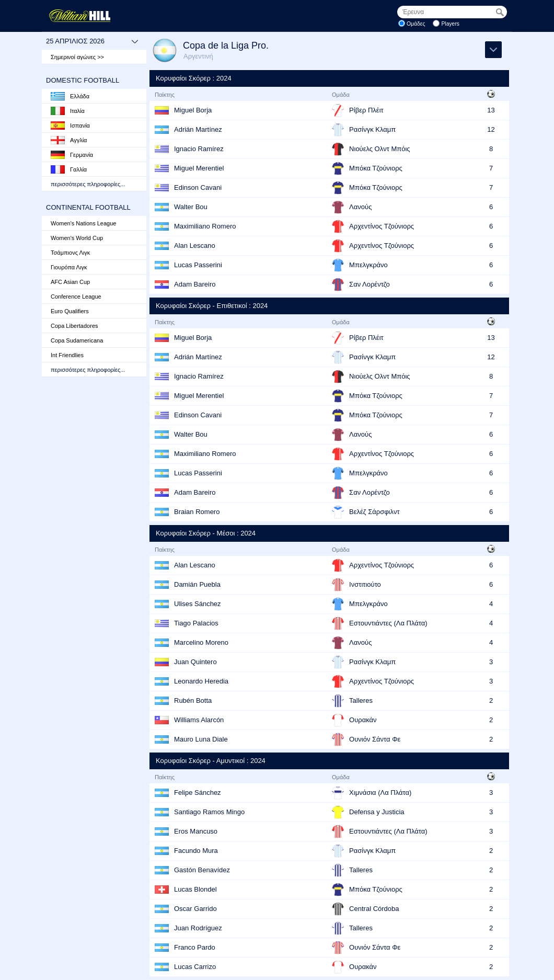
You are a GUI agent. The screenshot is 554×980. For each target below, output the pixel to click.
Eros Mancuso (196, 831)
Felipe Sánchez (198, 793)
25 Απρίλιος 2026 (92, 41)
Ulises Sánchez (198, 604)
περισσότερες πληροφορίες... (88, 184)
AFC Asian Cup (70, 282)
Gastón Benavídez (202, 870)
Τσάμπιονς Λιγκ (70, 253)
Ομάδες (416, 24)
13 (491, 110)
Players (450, 24)
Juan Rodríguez (198, 928)
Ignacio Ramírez (199, 149)
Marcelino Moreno (201, 642)
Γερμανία (72, 155)
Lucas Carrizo (195, 967)
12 (491, 129)
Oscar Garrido (195, 909)
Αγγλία (69, 140)
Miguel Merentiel (199, 168)
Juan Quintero (195, 662)
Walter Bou (191, 207)
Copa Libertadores (74, 326)
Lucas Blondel (195, 889)
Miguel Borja (193, 110)
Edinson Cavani (198, 187)
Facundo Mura (196, 851)
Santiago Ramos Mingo (209, 812)
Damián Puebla (197, 584)
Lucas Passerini (198, 265)
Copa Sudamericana (77, 340)
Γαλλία (69, 169)
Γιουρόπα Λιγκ (69, 267)
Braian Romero (197, 512)
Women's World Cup (77, 238)
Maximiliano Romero (205, 226)
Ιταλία (68, 111)
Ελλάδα (70, 96)
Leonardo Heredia (201, 681)
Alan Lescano (195, 246)
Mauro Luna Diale (201, 739)
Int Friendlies (67, 355)
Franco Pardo (195, 947)
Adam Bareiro (195, 284)
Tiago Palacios (196, 623)
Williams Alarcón (199, 720)
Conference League (76, 297)
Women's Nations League (83, 223)
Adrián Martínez (198, 129)
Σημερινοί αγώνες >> (77, 57)
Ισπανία (70, 126)
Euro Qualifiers (70, 311)
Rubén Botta (193, 700)
